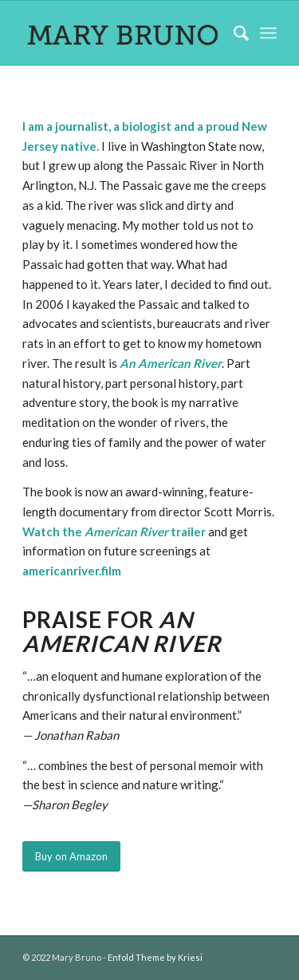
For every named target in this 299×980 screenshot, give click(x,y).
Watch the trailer (114, 531)
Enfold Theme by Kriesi (155, 957)
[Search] (233, 33)
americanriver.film (72, 571)
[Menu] (268, 33)
